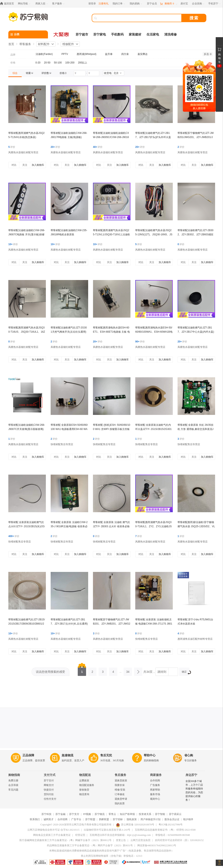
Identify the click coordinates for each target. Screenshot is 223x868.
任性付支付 (50, 799)
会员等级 (13, 785)
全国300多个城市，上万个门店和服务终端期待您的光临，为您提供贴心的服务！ (194, 791)
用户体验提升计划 (150, 819)
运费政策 (84, 781)
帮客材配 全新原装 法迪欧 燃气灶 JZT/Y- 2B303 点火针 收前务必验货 (111, 526)
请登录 (92, 4)
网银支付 (49, 785)
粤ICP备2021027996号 (171, 825)
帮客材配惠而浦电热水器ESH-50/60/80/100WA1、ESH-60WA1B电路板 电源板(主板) (154, 332)
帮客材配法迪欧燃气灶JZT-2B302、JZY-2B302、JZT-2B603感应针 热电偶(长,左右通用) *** (195, 234)
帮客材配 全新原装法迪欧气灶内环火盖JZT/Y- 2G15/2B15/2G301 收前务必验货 (153, 429)
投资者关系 (145, 814)
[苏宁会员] (152, 4)
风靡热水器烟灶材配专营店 (23, 152)
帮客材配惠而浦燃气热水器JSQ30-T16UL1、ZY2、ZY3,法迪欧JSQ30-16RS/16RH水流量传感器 (153, 526)
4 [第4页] (113, 670)
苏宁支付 (49, 781)
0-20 (38, 63)
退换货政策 (121, 781)
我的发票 (120, 803)
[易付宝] (184, 4)
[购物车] (169, 4)
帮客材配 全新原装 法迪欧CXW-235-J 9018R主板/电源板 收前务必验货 (69, 526)
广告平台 (76, 819)
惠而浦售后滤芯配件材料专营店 (195, 639)
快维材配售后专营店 (62, 444)
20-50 (47, 63)
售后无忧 (106, 755)
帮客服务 (25, 44)
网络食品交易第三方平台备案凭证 (52, 835)
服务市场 (155, 794)
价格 (13, 63)
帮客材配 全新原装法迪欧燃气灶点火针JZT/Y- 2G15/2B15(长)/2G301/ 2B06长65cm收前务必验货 (26, 526)
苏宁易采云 (175, 814)
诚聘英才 (49, 819)
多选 (208, 54)
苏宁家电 (100, 34)
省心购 (189, 755)
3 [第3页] (103, 670)
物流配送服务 (87, 785)
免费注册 (13, 781)
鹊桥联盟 (104, 819)
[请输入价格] (80, 73)
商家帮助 (155, 790)
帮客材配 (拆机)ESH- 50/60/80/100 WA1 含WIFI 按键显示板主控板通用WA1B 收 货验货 (112, 429)
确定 (186, 672)
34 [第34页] (128, 670)
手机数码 (117, 34)
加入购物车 (38, 165)
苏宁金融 (60, 814)
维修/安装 (120, 790)
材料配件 (44, 44)
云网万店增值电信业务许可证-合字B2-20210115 (53, 830)
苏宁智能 (160, 814)
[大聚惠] (61, 34)
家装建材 (135, 34)
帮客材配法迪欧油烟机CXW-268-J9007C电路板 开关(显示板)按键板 (27, 234)
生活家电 (153, 34)
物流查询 (84, 794)
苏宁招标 (118, 819)
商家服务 (156, 775)
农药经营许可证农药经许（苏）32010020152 (179, 840)
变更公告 (121, 840)
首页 (11, 44)
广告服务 (155, 785)
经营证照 (80, 835)
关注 (25, 165)
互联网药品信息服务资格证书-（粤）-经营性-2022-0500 (165, 830)
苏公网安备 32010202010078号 (135, 825)
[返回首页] (8, 4)
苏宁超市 (82, 34)
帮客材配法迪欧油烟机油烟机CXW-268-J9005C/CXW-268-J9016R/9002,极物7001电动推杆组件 (111, 137)
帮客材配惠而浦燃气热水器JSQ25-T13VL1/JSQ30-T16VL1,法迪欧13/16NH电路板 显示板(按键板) (111, 234)
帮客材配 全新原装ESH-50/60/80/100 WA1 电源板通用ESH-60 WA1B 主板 (69, 429)
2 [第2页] (92, 670)
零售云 (112, 814)
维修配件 (68, 44)
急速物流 (68, 755)
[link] (15, 73)
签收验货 (84, 790)
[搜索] (140, 18)
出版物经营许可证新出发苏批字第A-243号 (107, 830)
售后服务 (120, 775)
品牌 (13, 55)
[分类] (28, 34)
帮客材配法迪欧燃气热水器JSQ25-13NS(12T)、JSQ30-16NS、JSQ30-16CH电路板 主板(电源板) (154, 234)
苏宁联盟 (90, 819)
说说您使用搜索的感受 (50, 672)
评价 (12, 147)
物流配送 (85, 775)
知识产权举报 (127, 814)
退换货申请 (121, 799)
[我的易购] (136, 4)
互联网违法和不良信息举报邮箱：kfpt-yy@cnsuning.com (120, 835)
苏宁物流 (100, 814)
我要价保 (120, 785)
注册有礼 (104, 4)
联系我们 (35, 819)
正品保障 (28, 755)
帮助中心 (150, 755)
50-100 (58, 63)
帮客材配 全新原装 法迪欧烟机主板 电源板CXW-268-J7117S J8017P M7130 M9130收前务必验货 (154, 624)
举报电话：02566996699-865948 (173, 835)
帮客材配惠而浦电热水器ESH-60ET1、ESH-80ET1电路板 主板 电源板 (111, 332)
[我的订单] (119, 4)
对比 (14, 165)
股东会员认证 (172, 819)
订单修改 (120, 794)
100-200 (70, 63)
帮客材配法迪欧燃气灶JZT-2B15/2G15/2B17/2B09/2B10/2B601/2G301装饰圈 (27, 624)
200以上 (83, 63)
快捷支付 (49, 790)
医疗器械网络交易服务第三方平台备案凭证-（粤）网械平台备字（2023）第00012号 (65, 840)
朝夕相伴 (188, 819)
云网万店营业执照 (140, 840)
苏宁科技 (46, 814)
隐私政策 (132, 819)
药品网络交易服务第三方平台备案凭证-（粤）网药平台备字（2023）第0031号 (90, 845)
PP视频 (87, 814)
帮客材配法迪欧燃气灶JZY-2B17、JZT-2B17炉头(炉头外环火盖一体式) (153, 137)
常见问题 (13, 790)
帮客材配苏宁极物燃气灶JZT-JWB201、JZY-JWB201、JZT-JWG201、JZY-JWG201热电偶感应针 (112, 624)
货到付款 (49, 794)
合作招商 (155, 781)
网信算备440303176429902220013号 (157, 845)
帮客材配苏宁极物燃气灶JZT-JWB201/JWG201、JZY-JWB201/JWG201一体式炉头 (196, 137)
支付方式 (50, 775)
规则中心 (155, 799)
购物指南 (14, 775)
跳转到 (162, 672)
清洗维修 (170, 34)
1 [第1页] (82, 670)
